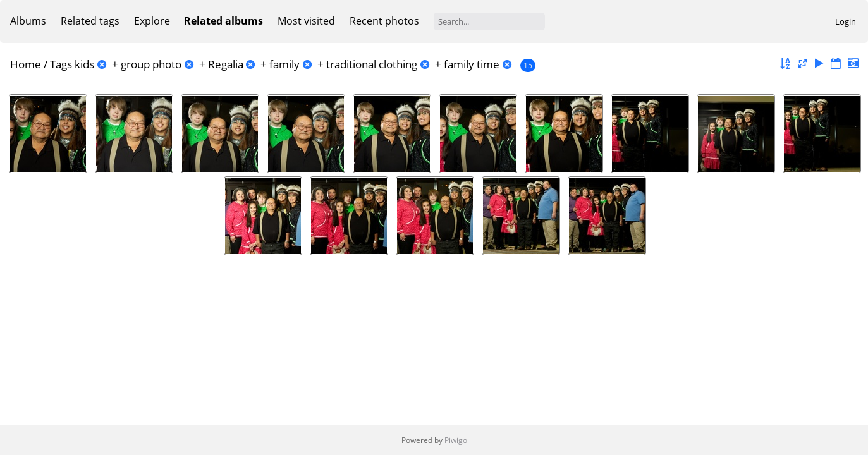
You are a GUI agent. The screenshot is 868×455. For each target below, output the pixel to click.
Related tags (90, 21)
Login (846, 21)
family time (472, 64)
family (284, 64)
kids (84, 64)
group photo (151, 64)
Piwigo (456, 440)
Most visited (306, 21)
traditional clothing (372, 64)
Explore (152, 21)
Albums (28, 21)
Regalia (226, 64)
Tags (61, 64)
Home (26, 64)
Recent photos (384, 21)
